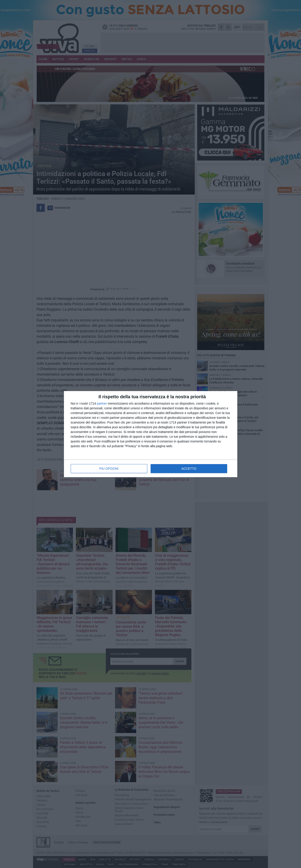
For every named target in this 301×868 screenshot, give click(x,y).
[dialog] (151, 434)
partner (102, 403)
